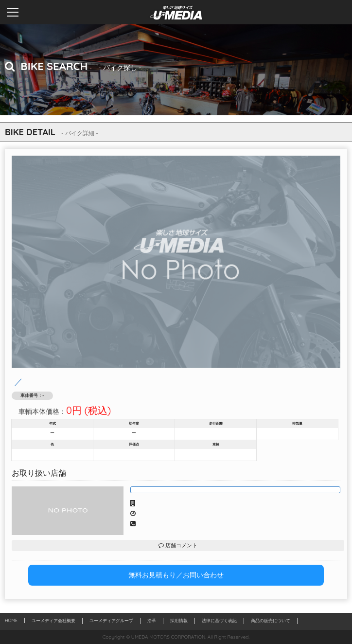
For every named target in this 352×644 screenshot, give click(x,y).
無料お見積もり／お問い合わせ (176, 575)
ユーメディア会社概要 (53, 620)
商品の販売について (271, 620)
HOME (11, 620)
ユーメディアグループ (111, 620)
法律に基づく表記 (219, 620)
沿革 (152, 620)
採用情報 (179, 620)
